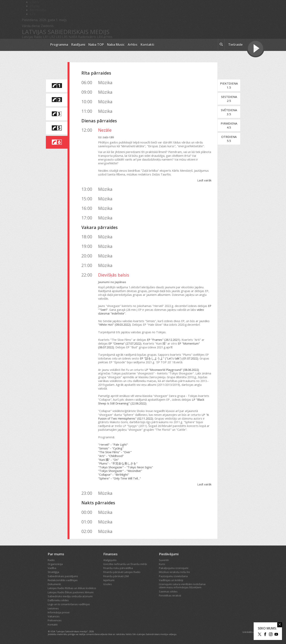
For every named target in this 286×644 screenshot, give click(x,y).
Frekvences (55, 620)
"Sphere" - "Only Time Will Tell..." (119, 478)
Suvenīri (164, 560)
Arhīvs (133, 45)
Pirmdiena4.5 (229, 125)
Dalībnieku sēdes (58, 600)
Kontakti (147, 45)
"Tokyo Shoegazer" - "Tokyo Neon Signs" (126, 467)
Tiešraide (235, 45)
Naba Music (116, 45)
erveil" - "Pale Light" (115, 445)
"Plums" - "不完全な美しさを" (118, 463)
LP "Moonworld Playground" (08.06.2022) (172, 370)
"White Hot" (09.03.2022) (114, 325)
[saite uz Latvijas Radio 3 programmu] (57, 114)
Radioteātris (87, 37)
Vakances (54, 616)
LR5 (65, 37)
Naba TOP (96, 45)
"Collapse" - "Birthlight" (114, 475)
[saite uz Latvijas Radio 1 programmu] (57, 86)
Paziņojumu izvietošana (173, 576)
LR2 (52, 37)
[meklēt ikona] (221, 45)
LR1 (46, 37)
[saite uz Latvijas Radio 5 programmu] (57, 128)
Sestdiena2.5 (229, 99)
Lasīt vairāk (204, 180)
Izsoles (108, 584)
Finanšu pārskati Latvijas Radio (122, 572)
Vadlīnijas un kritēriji (171, 580)
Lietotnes (53, 608)
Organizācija (55, 564)
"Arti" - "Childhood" (111, 456)
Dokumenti (54, 584)
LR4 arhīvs (105, 37)
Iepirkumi (109, 580)
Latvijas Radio (32, 37)
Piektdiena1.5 (229, 85)
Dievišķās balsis (114, 275)
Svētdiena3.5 (229, 112)
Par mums (56, 554)
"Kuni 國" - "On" (108, 460)
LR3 (59, 37)
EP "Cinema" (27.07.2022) (125, 343)
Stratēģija (53, 572)
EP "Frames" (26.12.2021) (164, 340)
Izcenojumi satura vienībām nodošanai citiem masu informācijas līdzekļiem (182, 586)
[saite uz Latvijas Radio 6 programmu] (57, 142)
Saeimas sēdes (168, 591)
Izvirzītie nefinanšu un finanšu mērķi (125, 564)
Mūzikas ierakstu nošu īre (174, 572)
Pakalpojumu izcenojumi (174, 568)
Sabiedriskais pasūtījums (63, 576)
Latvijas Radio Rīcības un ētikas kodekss (72, 588)
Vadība (52, 568)
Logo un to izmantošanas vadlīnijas (69, 604)
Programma (59, 45)
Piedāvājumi (169, 554)
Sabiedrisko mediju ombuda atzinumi (70, 596)
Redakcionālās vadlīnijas (63, 580)
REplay (35, 6)
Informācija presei (59, 612)
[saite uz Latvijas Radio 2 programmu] (57, 100)
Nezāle (105, 130)
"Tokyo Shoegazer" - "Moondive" (120, 471)
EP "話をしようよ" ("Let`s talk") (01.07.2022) (169, 358)
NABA (73, 37)
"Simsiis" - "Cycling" (111, 448)
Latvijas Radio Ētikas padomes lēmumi (71, 592)
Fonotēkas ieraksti (170, 595)
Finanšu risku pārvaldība (118, 568)
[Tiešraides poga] (256, 49)
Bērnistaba (38, 10)
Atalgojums (110, 560)
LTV (33, 14)
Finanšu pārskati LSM (116, 576)
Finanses (110, 554)
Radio (51, 560)
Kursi (162, 564)
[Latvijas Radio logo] (34, 45)
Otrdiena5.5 (229, 139)
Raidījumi (78, 45)
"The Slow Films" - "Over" (115, 452)
